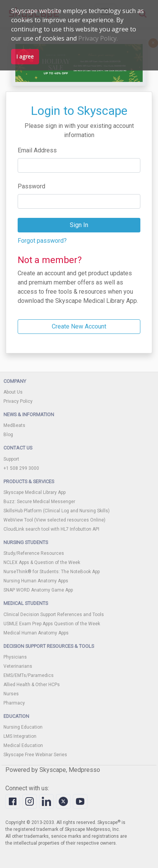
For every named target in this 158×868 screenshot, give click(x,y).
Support (11, 459)
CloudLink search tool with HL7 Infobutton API (51, 529)
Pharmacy (14, 703)
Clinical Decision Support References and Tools (54, 615)
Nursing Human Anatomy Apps (36, 581)
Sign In (79, 225)
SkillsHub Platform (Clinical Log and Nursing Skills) (57, 511)
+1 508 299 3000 (21, 468)
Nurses (11, 694)
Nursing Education (23, 727)
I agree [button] (25, 56)
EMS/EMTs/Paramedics (29, 675)
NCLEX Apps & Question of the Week (42, 562)
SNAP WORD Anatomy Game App (38, 590)
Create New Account (79, 326)
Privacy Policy (18, 401)
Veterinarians (18, 666)
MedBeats (14, 425)
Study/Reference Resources (34, 553)
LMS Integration (20, 736)
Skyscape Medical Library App (35, 492)
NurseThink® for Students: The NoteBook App (52, 572)
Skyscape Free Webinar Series (35, 755)
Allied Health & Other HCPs (32, 685)
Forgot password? (42, 241)
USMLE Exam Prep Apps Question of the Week (52, 624)
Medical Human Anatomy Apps (36, 633)
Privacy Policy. (98, 38)
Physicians (15, 657)
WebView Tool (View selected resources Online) (54, 520)
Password (31, 186)
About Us (13, 392)
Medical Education (23, 745)
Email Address (37, 150)
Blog (8, 435)
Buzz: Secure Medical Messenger (39, 502)
